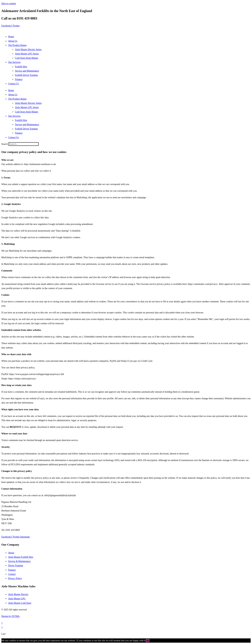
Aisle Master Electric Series (28, 49)
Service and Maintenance (27, 71)
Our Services (14, 62)
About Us (13, 41)
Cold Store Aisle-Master (27, 58)
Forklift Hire (21, 67)
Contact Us (14, 84)
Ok (148, 641)
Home (11, 37)
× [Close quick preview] (2, 623)
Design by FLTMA (10, 616)
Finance (19, 79)
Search (5, 144)
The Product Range (17, 45)
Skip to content (9, 3)
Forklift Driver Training (26, 75)
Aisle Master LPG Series (27, 54)
